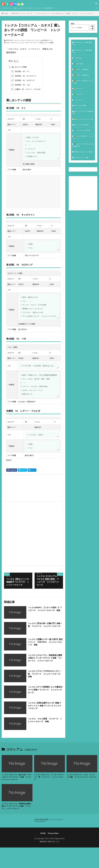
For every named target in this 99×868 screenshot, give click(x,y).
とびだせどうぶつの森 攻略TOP (82, 52)
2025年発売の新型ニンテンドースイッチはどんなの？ (49, 821)
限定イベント (49, 40)
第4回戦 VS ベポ (20, 85)
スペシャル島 (39, 40)
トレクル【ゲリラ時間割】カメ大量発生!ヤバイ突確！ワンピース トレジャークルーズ (45, 690)
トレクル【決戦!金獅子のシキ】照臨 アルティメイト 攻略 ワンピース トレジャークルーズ (45, 706)
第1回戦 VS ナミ (20, 71)
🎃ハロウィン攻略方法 (82, 72)
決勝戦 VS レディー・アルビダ (25, 89)
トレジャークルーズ (25, 43)
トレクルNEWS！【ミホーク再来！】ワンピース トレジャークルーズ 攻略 (45, 611)
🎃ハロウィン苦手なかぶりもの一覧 (82, 85)
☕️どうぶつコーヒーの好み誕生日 (82, 118)
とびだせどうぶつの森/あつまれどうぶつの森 (19, 8)
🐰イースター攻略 (81, 111)
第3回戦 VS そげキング (23, 80)
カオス (8, 43)
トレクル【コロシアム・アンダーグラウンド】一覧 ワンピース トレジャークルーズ (49, 777)
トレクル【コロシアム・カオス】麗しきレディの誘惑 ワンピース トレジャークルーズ (64, 13)
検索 (73, 24)
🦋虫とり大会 (79, 66)
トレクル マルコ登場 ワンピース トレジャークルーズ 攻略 (45, 720)
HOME (6, 13)
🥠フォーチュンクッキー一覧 (82, 127)
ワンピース (36, 43)
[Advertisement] (53, 536)
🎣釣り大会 (78, 60)
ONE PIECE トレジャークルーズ (22, 13)
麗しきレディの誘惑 (47, 43)
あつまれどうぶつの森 (82, 172)
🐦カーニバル (79, 104)
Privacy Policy (53, 834)
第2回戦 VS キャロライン (23, 76)
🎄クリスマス (79, 98)
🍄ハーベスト (79, 92)
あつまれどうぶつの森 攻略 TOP (50, 8)
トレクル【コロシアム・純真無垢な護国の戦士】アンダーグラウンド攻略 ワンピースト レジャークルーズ (45, 658)
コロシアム (31, 40)
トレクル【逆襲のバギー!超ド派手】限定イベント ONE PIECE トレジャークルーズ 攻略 (45, 642)
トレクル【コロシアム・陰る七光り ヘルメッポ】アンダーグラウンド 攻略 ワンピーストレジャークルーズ (17, 777)
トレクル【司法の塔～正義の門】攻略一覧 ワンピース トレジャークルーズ (45, 626)
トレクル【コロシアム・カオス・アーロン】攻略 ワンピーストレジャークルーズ (82, 777)
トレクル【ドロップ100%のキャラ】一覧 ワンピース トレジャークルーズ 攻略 (45, 674)
